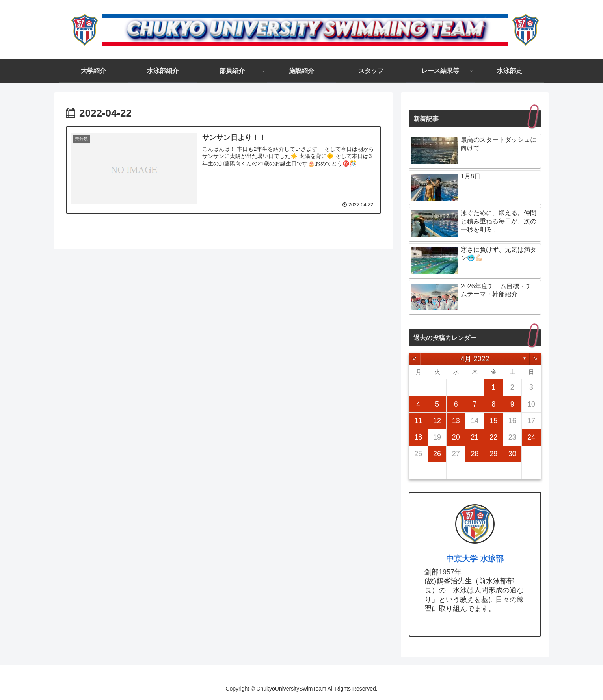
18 (418, 437)
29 (493, 454)
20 (456, 437)
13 (456, 421)
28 (475, 454)
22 (493, 437)
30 (512, 454)
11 (418, 421)
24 (531, 437)
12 (437, 421)
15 (493, 421)
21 (475, 437)
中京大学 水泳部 (475, 559)
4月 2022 (475, 359)
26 (437, 454)
